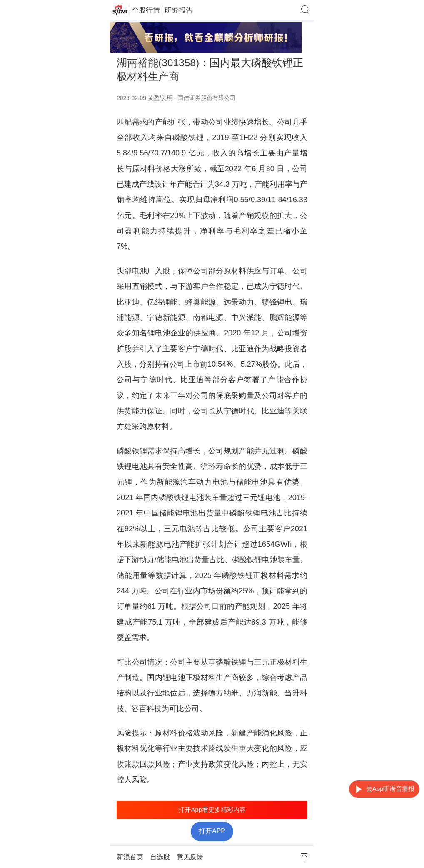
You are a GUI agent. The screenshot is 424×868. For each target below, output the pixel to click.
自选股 (160, 857)
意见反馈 (190, 857)
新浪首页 (130, 857)
